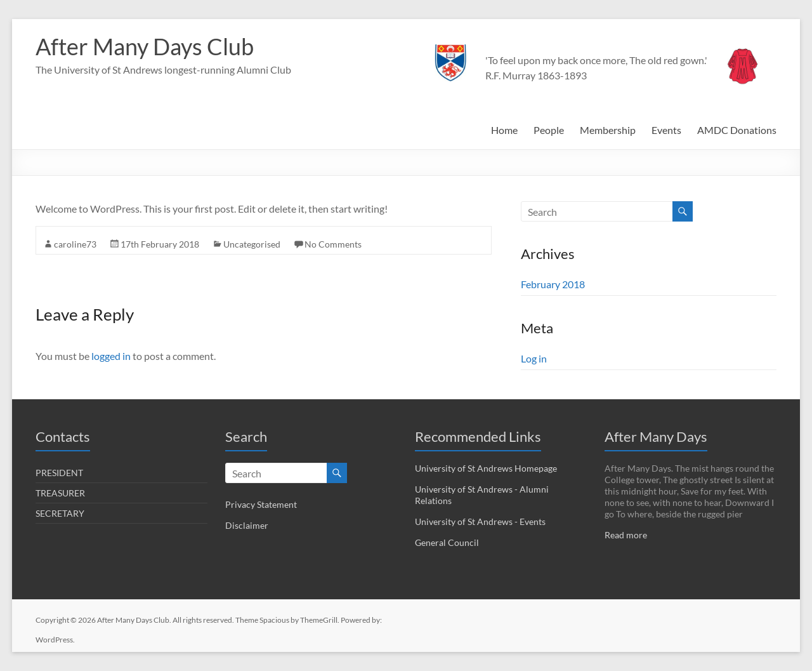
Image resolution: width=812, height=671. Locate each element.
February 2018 (553, 284)
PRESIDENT (59, 473)
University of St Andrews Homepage (486, 468)
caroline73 (75, 244)
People (549, 130)
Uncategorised (252, 244)
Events (666, 130)
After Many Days (656, 436)
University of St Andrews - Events (480, 522)
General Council (447, 542)
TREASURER (60, 493)
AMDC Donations (737, 130)
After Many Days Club (145, 46)
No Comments (333, 244)
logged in (111, 356)
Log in (534, 358)
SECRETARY (60, 513)
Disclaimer (247, 525)
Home (504, 130)
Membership (608, 130)
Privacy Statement (261, 504)
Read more (626, 535)
